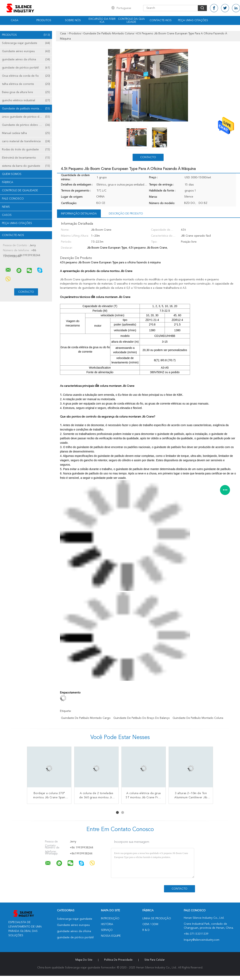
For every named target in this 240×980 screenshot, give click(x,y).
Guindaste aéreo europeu (26, 51)
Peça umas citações (193, 20)
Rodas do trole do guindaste (26, 150)
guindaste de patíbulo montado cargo (86, 718)
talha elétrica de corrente (26, 84)
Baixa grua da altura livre (26, 92)
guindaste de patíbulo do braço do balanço (142, 718)
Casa (15, 20)
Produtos (44, 20)
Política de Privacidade (118, 960)
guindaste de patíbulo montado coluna (198, 718)
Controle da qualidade (131, 20)
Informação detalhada (79, 214)
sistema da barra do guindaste (26, 166)
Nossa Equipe (111, 936)
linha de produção (157, 919)
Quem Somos (12, 174)
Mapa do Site (84, 960)
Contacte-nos (161, 20)
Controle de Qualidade (20, 190)
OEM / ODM (150, 924)
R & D (146, 930)
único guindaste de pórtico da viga (26, 117)
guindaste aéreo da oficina (26, 60)
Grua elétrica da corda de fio (26, 76)
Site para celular (155, 960)
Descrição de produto (126, 214)
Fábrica (8, 182)
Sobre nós (73, 20)
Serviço (107, 930)
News (6, 207)
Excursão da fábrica (102, 20)
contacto (148, 157)
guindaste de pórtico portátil (26, 68)
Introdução (110, 919)
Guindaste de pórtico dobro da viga (26, 125)
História (107, 924)
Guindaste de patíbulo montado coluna (27, 109)
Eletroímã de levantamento (26, 158)
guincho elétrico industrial (26, 100)
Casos (7, 215)
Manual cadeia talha (26, 133)
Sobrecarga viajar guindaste (26, 43)
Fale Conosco (13, 199)
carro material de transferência (26, 141)
